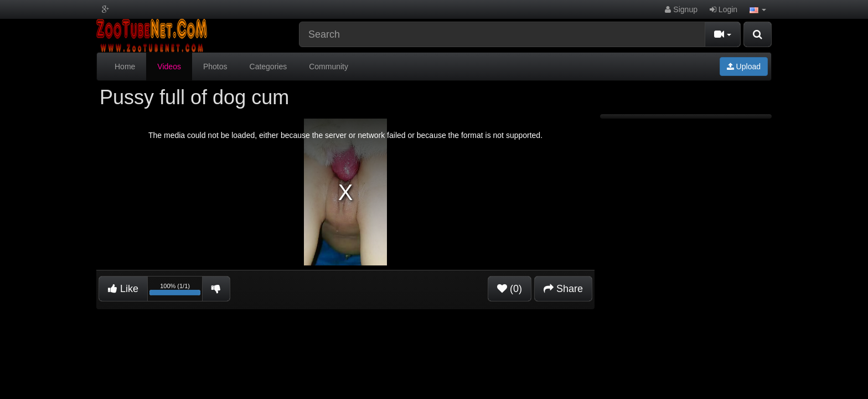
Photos (215, 66)
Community (329, 66)
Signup (681, 9)
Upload (744, 66)
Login (724, 9)
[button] (758, 9)
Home (125, 66)
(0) (510, 289)
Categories (268, 66)
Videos (169, 66)
